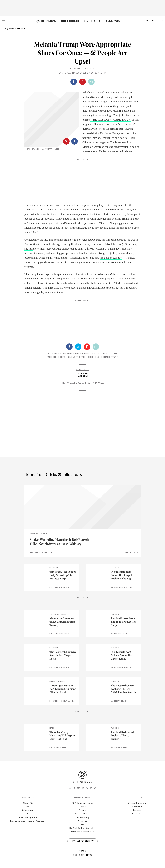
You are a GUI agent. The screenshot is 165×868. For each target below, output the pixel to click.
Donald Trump (110, 357)
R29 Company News (82, 803)
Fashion (51, 357)
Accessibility (82, 817)
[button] (149, 24)
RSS (82, 825)
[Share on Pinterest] (82, 82)
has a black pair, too (111, 258)
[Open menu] (4, 20)
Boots (62, 357)
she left (29, 249)
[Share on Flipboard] (87, 347)
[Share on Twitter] (78, 347)
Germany (137, 807)
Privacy (83, 810)
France (137, 810)
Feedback (28, 814)
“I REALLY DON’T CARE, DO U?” (111, 120)
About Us (28, 803)
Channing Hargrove (82, 69)
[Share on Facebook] (74, 82)
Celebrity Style (76, 357)
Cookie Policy (82, 814)
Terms (82, 807)
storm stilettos (126, 124)
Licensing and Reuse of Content (28, 821)
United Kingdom (137, 803)
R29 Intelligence (28, 817)
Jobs (28, 807)
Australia (137, 814)
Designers (93, 357)
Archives (82, 821)
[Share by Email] (91, 82)
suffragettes (102, 142)
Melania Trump (108, 93)
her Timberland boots (114, 240)
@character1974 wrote (96, 223)
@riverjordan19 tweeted (62, 223)
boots (129, 151)
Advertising (28, 810)
